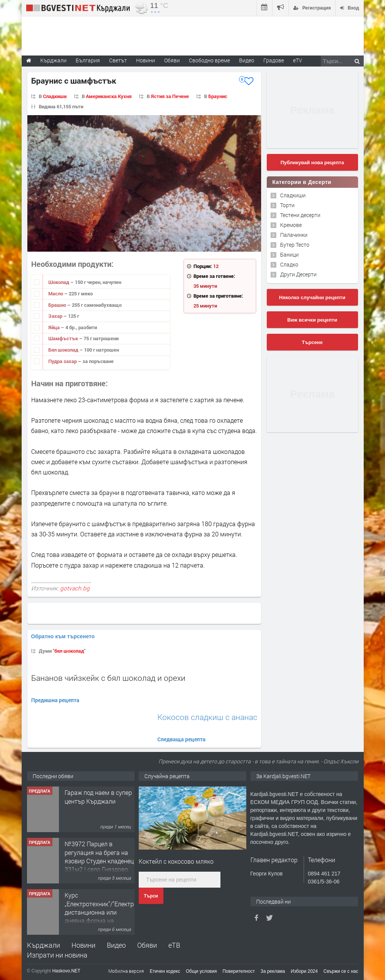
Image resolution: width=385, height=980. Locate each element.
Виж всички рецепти (312, 320)
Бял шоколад (64, 350)
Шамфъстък (64, 338)
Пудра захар (63, 361)
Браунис (218, 96)
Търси (151, 896)
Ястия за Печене (170, 96)
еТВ (174, 945)
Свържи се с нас (341, 971)
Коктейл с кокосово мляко (176, 861)
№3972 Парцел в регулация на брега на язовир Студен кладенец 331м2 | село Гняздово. (99, 856)
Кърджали (44, 945)
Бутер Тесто (295, 245)
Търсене (312, 342)
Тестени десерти (300, 215)
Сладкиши (55, 96)
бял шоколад (69, 651)
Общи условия (201, 971)
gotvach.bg (75, 588)
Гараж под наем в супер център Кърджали (98, 797)
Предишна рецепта (55, 700)
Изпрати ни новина (57, 955)
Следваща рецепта (181, 739)
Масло (56, 293)
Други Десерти (298, 274)
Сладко (289, 264)
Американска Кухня (109, 96)
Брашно (58, 305)
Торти (287, 205)
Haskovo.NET (66, 971)
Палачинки (294, 235)
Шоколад (59, 282)
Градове (274, 60)
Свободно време (209, 60)
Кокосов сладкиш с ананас (207, 717)
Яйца (55, 327)
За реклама (273, 971)
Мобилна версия (126, 971)
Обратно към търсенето (63, 636)
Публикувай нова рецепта (312, 163)
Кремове (291, 225)
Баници (289, 255)
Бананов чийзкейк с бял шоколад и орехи (108, 678)
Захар (56, 316)
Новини (146, 60)
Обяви (147, 945)
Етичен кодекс (165, 971)
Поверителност (238, 971)
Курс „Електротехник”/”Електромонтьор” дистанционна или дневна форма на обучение (114, 912)
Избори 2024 (304, 971)
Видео (116, 945)
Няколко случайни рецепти (312, 297)
